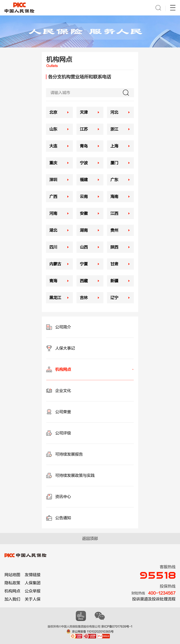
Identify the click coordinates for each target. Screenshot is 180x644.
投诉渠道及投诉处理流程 (154, 599)
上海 (114, 146)
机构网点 (12, 591)
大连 (53, 146)
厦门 (114, 163)
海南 (114, 197)
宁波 (84, 163)
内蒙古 (55, 264)
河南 (53, 213)
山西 (84, 247)
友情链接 (33, 575)
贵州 (114, 230)
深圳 (53, 180)
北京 (53, 112)
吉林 (84, 298)
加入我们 (12, 599)
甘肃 (114, 264)
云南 (84, 197)
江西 (114, 213)
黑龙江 (55, 298)
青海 (53, 281)
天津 (84, 112)
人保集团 (33, 583)
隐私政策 (12, 583)
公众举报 (33, 591)
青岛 (84, 146)
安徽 (84, 213)
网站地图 (12, 575)
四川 (53, 247)
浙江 (114, 129)
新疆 (114, 281)
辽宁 (114, 298)
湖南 (84, 230)
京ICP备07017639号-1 (117, 627)
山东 (53, 129)
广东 (114, 180)
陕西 (114, 247)
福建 (84, 180)
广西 (53, 197)
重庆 (53, 163)
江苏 (84, 129)
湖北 (53, 230)
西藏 (84, 281)
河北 (114, 112)
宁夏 (84, 264)
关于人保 (33, 599)
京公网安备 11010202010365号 (93, 632)
